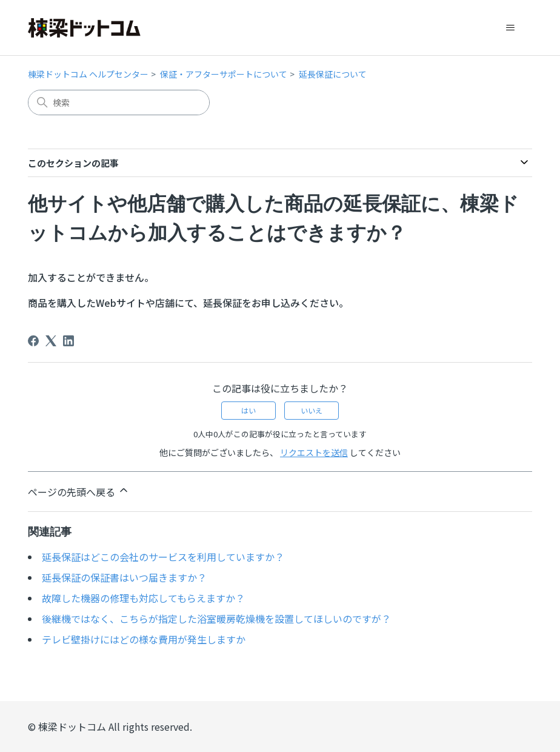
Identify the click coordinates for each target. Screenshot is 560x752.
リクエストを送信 (314, 452)
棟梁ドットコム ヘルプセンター (88, 74)
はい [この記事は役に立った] (248, 410)
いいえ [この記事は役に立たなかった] (312, 410)
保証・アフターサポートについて (224, 74)
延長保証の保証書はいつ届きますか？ (124, 577)
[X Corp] (51, 341)
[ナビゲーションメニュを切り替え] (511, 28)
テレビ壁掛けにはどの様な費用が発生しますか (144, 639)
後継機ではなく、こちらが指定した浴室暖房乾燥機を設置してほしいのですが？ (216, 619)
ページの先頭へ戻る (79, 492)
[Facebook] (33, 341)
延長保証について (333, 74)
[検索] (119, 102)
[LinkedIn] (68, 341)
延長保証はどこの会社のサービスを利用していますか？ (163, 557)
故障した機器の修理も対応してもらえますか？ (143, 598)
